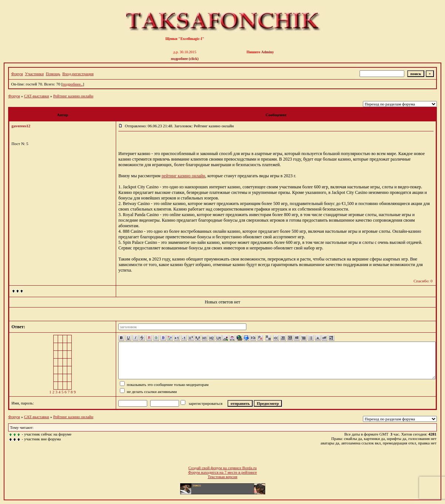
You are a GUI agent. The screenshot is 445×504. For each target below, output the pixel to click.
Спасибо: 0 (423, 281)
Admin (267, 52)
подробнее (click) (185, 59)
